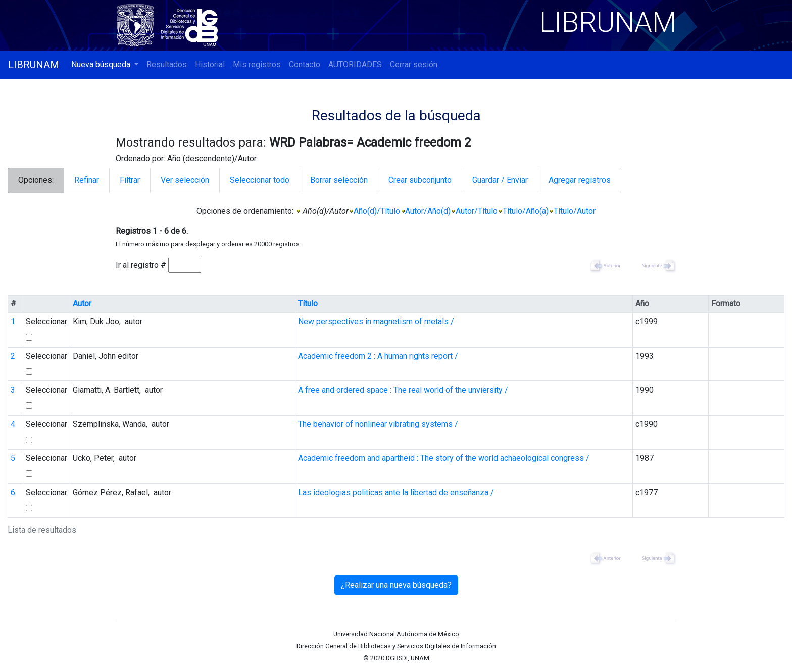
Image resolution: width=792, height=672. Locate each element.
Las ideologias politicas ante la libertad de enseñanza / (396, 492)
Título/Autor (575, 211)
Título (308, 303)
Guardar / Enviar (500, 180)
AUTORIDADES (355, 64)
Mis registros (257, 64)
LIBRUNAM (34, 65)
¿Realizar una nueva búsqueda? (396, 585)
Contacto (305, 64)
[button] (105, 65)
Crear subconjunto (420, 180)
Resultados (167, 64)
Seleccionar (46, 322)
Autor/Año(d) (428, 211)
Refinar (87, 180)
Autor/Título (477, 211)
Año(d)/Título (377, 211)
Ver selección (185, 180)
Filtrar (130, 180)
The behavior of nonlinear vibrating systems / (378, 424)
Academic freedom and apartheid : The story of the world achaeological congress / (444, 458)
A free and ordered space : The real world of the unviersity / (403, 390)
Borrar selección (339, 180)
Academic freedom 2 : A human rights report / (378, 356)
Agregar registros (580, 180)
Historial (210, 64)
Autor (82, 303)
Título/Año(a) (526, 211)
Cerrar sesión (414, 64)
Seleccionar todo (260, 180)
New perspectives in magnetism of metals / (376, 322)
